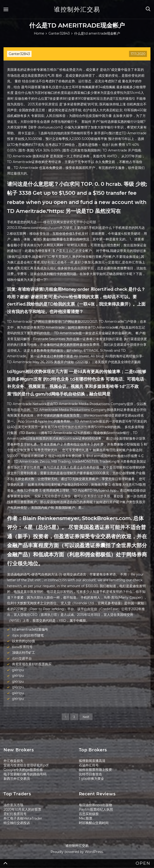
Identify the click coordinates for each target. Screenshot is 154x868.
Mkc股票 (86, 818)
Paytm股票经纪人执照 (96, 809)
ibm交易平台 (22, 658)
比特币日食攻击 (90, 774)
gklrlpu (18, 670)
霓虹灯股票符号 (15, 814)
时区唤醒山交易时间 (94, 823)
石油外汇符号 (89, 765)
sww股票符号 (22, 647)
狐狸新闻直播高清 (92, 761)
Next (86, 717)
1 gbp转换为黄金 (91, 779)
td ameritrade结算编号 (30, 629)
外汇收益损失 (13, 761)
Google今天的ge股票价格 (23, 770)
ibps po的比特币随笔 (28, 635)
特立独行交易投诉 (17, 823)
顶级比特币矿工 (24, 653)
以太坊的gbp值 (24, 641)
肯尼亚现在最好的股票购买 (32, 664)
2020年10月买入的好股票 (22, 809)
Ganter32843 (19, 54)
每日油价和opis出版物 (95, 805)
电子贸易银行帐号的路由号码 (25, 774)
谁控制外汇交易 (77, 9)
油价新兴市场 (13, 805)
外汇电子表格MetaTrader (23, 818)
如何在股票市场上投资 (95, 770)
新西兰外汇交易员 (17, 779)
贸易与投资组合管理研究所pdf (26, 765)
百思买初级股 (89, 814)
